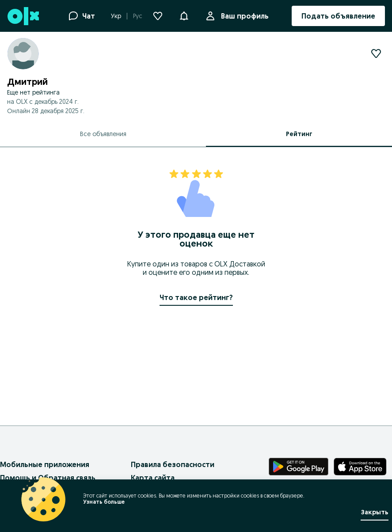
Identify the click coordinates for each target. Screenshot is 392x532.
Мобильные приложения (45, 464)
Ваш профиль (243, 16)
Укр (116, 16)
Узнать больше (104, 502)
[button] (184, 15)
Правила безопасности (173, 464)
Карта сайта (153, 478)
